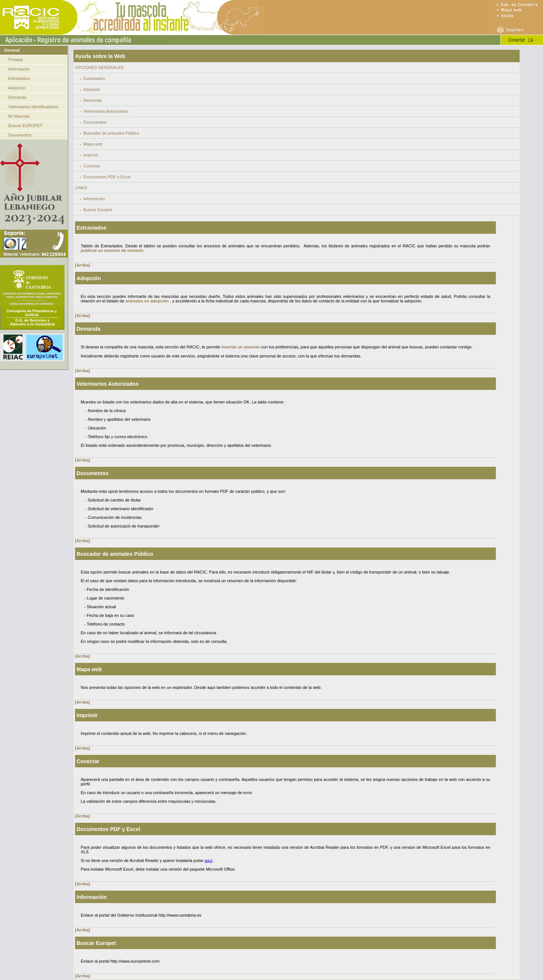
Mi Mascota (19, 116)
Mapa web (93, 144)
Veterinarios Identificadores (33, 107)
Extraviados (19, 78)
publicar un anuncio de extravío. (113, 250)
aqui (208, 860)
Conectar (92, 166)
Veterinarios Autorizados (106, 111)
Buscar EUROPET (25, 126)
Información (19, 69)
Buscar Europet (98, 210)
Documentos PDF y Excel (107, 177)
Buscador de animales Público (111, 133)
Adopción (17, 88)
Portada (16, 60)
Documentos (20, 135)
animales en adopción (147, 301)
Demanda (17, 97)
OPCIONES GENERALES (99, 67)
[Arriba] (83, 265)
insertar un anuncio (241, 347)
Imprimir (91, 155)
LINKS (81, 188)
